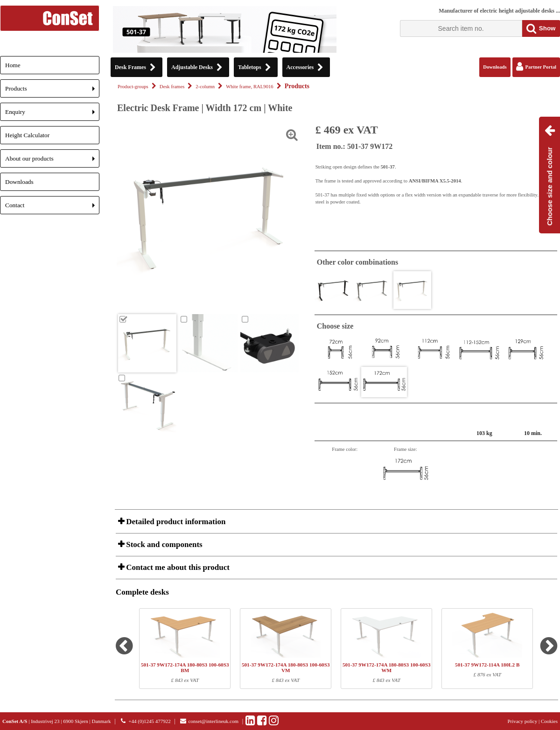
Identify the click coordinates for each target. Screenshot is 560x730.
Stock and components (163, 544)
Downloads (19, 182)
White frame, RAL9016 (250, 87)
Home (13, 65)
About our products (52, 161)
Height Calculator (27, 135)
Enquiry (52, 115)
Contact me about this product (177, 567)
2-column (205, 87)
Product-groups (133, 87)
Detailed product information (175, 522)
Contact (52, 208)
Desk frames (172, 87)
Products (52, 91)
